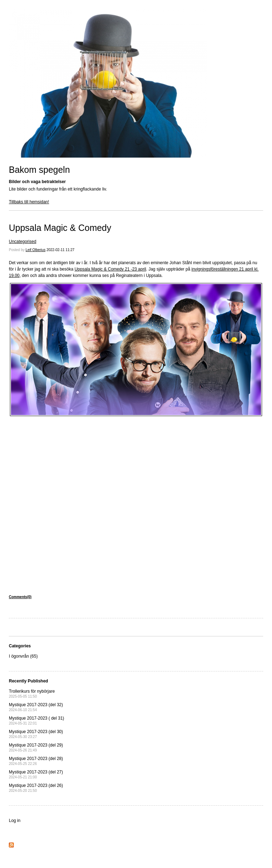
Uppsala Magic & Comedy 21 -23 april (110, 269)
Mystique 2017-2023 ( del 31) (36, 721)
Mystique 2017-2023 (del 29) (36, 747)
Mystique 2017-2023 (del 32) (36, 707)
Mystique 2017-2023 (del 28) (36, 761)
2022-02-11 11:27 (60, 250)
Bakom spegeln (39, 170)
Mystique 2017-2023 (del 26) (36, 788)
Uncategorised (22, 242)
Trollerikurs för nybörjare (32, 694)
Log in (15, 821)
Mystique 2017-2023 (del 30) (36, 734)
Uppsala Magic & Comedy (60, 228)
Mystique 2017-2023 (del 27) (36, 774)
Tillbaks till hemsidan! (29, 202)
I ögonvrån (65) (23, 656)
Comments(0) (20, 597)
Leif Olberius (35, 250)
